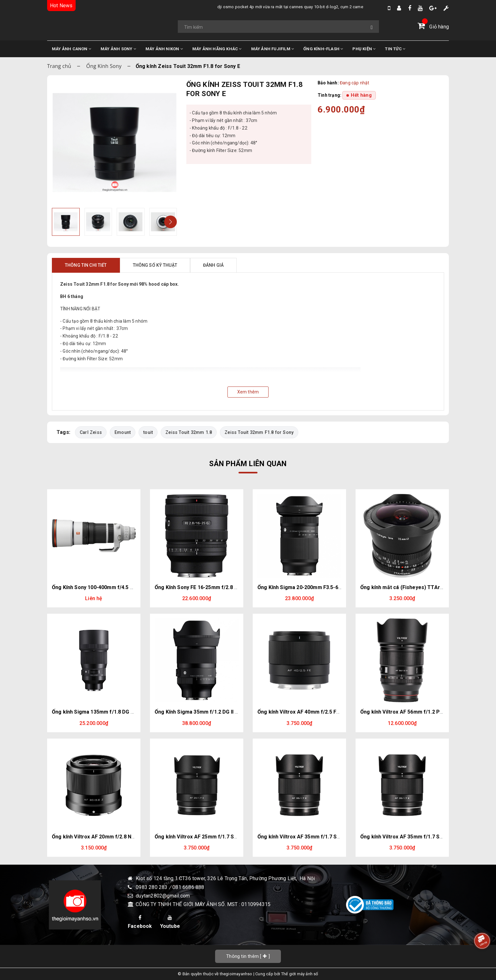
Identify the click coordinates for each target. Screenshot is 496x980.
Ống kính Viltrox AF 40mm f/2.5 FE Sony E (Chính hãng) (323, 712)
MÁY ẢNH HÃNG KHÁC (217, 49)
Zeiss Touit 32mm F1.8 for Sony (260, 432)
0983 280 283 (152, 887)
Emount (123, 432)
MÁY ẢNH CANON (71, 49)
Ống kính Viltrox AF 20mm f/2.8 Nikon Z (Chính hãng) (115, 837)
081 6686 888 (188, 887)
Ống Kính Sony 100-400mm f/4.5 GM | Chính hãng (110, 587)
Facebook (140, 922)
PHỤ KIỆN (364, 49)
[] (248, 956)
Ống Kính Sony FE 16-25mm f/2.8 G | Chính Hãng (212, 587)
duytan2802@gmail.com (163, 896)
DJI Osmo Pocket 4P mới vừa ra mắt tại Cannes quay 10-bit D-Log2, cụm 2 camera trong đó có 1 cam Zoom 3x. (261, 7)
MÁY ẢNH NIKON (164, 49)
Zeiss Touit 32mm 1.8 (189, 432)
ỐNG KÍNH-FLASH (323, 49)
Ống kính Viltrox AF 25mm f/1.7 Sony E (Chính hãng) (217, 837)
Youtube (170, 922)
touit (148, 432)
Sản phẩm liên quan (248, 464)
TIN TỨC (395, 49)
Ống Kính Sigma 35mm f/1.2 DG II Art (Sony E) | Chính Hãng (225, 712)
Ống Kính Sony (104, 66)
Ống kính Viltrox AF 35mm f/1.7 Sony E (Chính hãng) (319, 837)
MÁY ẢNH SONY (118, 49)
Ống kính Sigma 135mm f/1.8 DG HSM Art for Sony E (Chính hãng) (131, 712)
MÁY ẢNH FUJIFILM (273, 49)
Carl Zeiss (91, 432)
